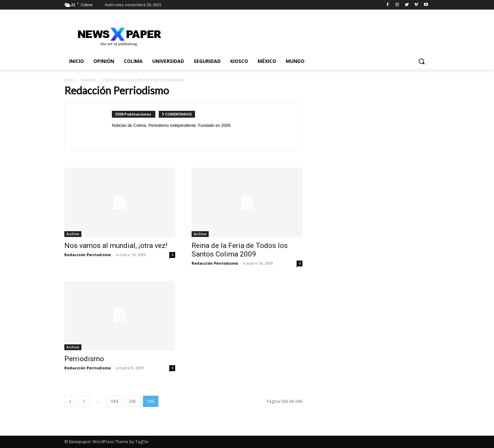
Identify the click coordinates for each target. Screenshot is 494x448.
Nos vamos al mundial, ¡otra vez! (116, 246)
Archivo (73, 234)
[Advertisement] (374, 130)
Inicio (69, 80)
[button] (421, 61)
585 (133, 401)
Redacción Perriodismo (88, 255)
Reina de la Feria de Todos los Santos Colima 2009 (240, 250)
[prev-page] (70, 401)
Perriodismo (84, 359)
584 (114, 401)
